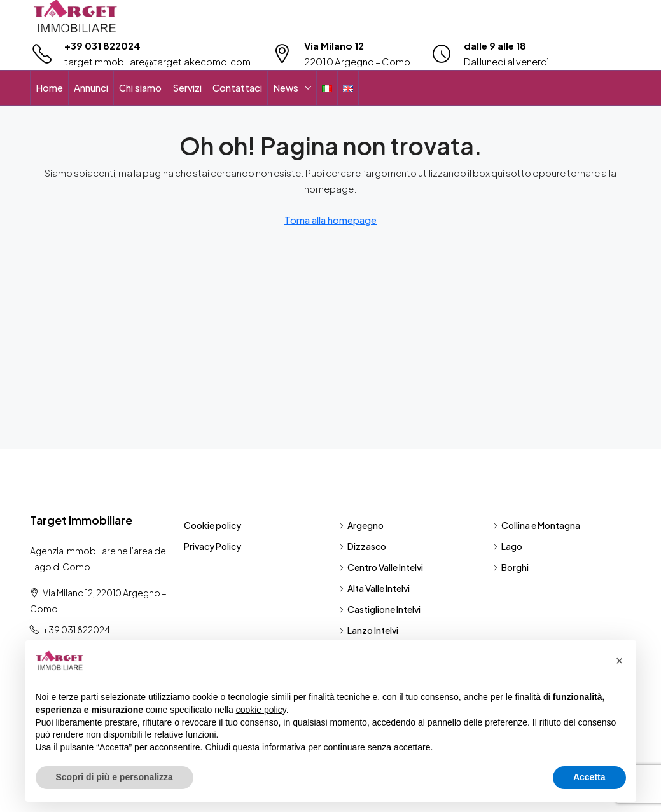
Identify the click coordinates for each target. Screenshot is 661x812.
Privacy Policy (212, 546)
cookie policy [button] (261, 710)
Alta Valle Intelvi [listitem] (374, 588)
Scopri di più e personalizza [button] (115, 777)
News (286, 87)
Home (49, 87)
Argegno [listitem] (361, 525)
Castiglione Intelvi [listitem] (379, 609)
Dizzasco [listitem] (362, 546)
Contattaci (237, 87)
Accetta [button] (589, 777)
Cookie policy (212, 525)
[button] (620, 661)
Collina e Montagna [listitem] (536, 525)
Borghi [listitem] (511, 567)
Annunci (91, 87)
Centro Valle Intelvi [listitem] (381, 567)
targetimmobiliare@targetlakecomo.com (157, 61)
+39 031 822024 (102, 45)
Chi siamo (140, 87)
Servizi (187, 87)
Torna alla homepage (330, 220)
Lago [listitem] (507, 546)
